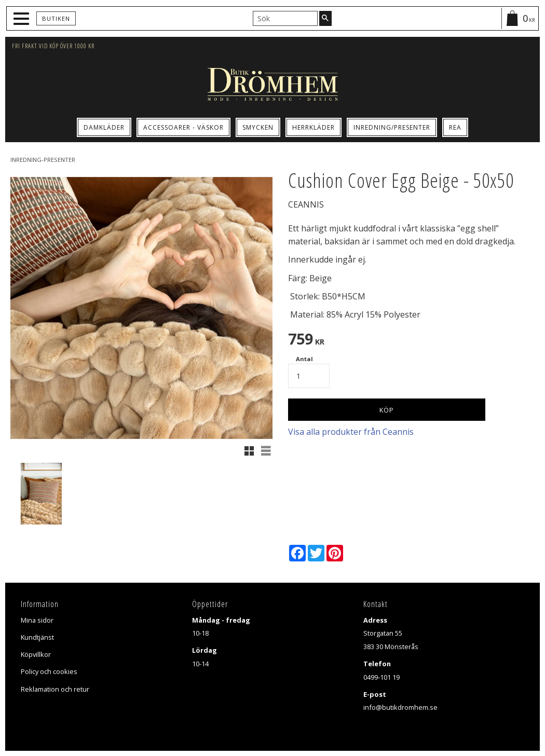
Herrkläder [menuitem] (314, 127)
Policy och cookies (49, 671)
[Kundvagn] (520, 18)
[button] (23, 19)
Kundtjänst (37, 637)
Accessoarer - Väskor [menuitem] (183, 127)
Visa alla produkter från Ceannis (351, 432)
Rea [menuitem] (455, 127)
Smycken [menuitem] (258, 127)
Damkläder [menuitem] (104, 127)
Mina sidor (37, 620)
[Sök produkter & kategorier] (285, 18)
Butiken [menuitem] (56, 18)
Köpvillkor (36, 654)
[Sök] (325, 18)
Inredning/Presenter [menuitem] (392, 127)
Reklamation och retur (55, 689)
